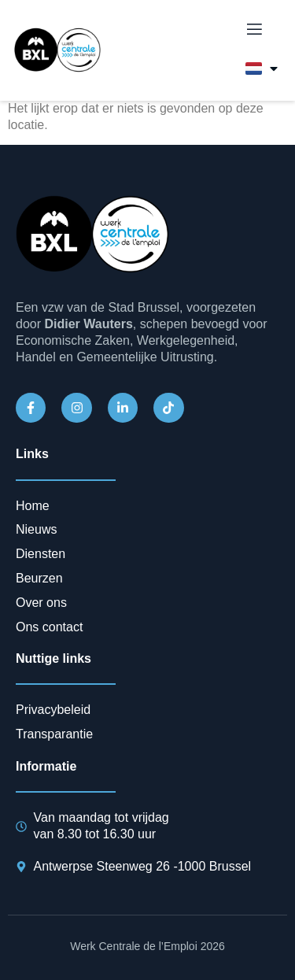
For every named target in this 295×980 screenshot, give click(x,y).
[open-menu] (253, 30)
